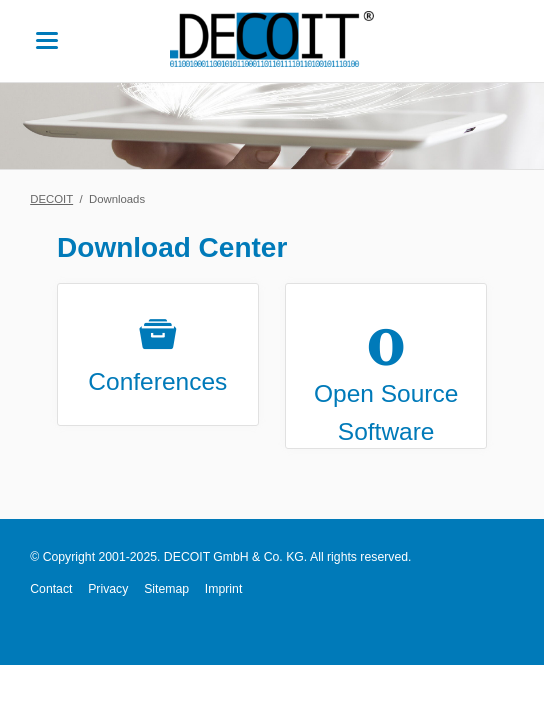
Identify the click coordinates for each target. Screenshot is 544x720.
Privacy (108, 589)
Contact (51, 589)
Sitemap (166, 589)
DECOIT (51, 199)
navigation (47, 40)
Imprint (223, 589)
